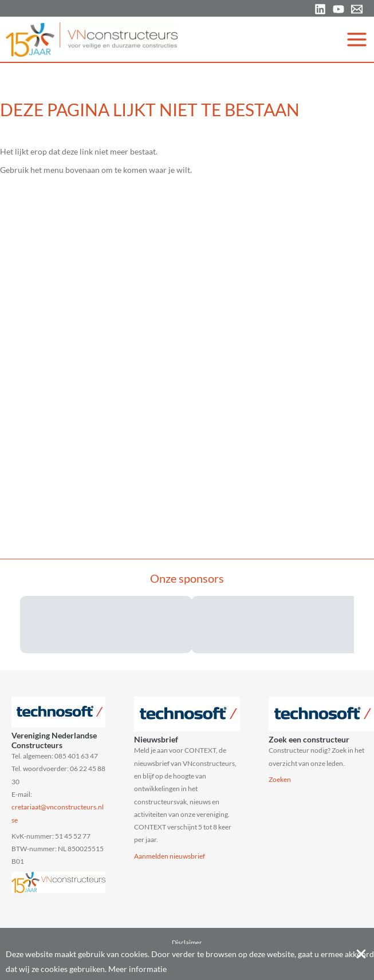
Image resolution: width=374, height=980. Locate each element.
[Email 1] (357, 9)
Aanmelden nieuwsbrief (170, 856)
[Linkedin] (320, 9)
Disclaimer (187, 943)
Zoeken (280, 779)
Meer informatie (137, 969)
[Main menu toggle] (357, 39)
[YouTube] (338, 9)
